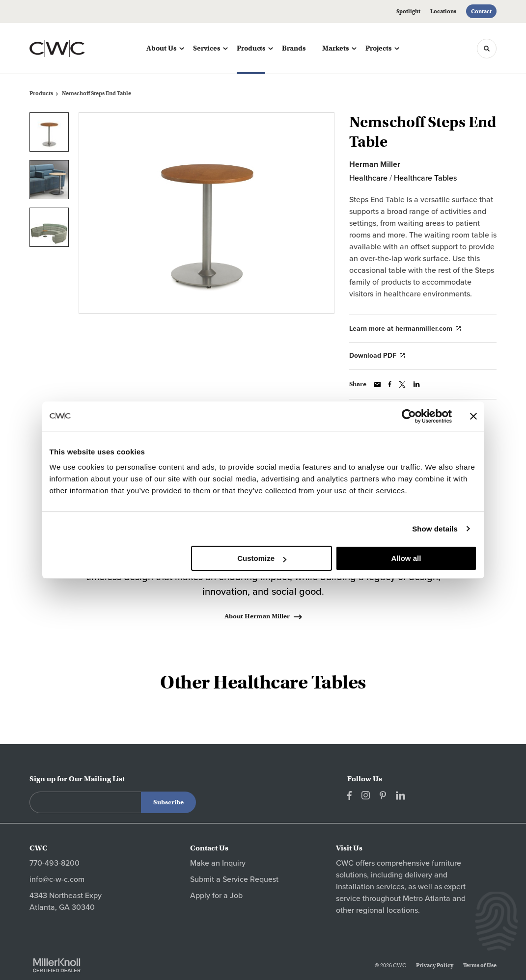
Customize (262, 558)
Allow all (406, 558)
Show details (435, 529)
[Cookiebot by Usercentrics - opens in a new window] (409, 416)
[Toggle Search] (487, 49)
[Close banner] (473, 416)
